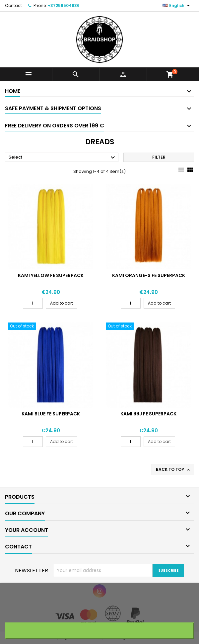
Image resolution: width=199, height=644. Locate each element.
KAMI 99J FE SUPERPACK (148, 414)
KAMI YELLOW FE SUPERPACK (51, 275)
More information (24, 614)
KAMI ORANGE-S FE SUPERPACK (149, 275)
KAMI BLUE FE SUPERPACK (51, 414)
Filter (159, 157)
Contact (13, 5)
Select (63, 158)
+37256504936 (64, 5)
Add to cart (62, 303)
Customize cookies (67, 614)
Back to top (173, 469)
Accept (100, 631)
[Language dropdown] (177, 6)
